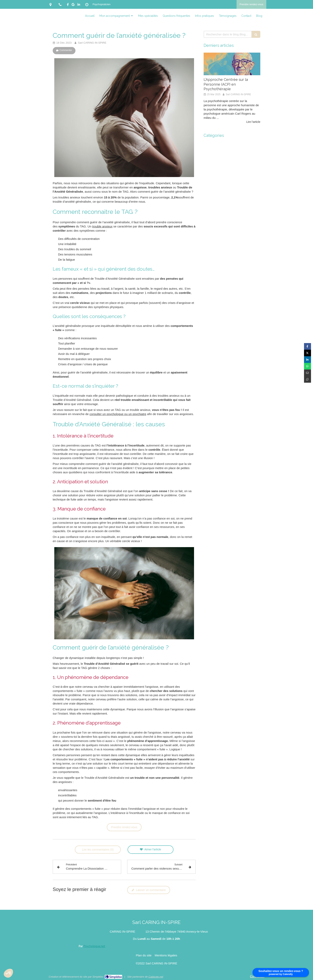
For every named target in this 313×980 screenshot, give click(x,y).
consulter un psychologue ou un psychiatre (118, 414)
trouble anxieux (102, 226)
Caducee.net (156, 977)
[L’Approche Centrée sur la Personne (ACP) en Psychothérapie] (232, 64)
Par (92, 946)
